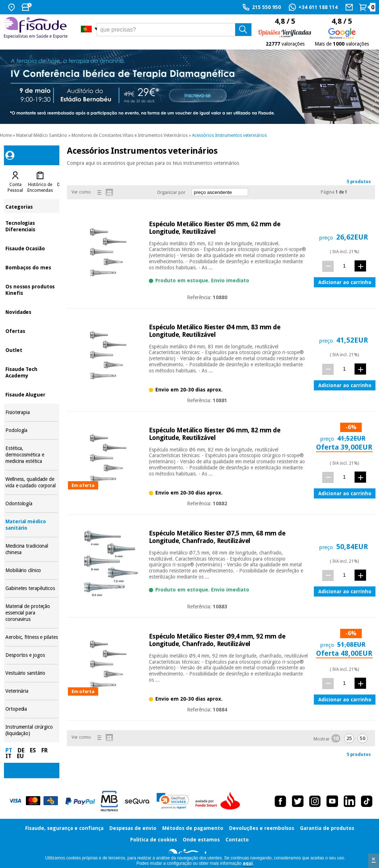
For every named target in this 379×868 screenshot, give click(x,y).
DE (21, 750)
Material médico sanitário (32, 525)
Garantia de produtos (327, 828)
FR (45, 750)
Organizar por (171, 192)
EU (20, 756)
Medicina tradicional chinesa (32, 549)
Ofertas (32, 331)
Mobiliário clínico (32, 570)
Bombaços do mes (32, 267)
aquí (248, 863)
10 (336, 738)
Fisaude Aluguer (32, 394)
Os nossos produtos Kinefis (32, 289)
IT (8, 756)
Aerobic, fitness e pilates (32, 637)
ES (33, 750)
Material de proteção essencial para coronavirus (32, 613)
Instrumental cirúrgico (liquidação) (32, 730)
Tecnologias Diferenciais (32, 226)
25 (349, 738)
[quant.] (344, 266)
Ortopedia (32, 709)
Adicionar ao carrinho (345, 282)
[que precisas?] (174, 30)
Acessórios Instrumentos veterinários (229, 135)
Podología (32, 430)
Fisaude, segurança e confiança (64, 828)
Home (6, 135)
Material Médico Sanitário (42, 135)
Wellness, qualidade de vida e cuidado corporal (32, 482)
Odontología (32, 504)
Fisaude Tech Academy (32, 372)
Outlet (32, 350)
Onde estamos (201, 840)
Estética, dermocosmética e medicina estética (32, 455)
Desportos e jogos (32, 655)
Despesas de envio (133, 828)
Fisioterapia (32, 412)
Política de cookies (154, 840)
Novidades (32, 312)
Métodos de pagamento (193, 828)
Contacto (237, 840)
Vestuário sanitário (32, 673)
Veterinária (32, 691)
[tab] (15, 182)
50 (362, 738)
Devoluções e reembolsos (262, 828)
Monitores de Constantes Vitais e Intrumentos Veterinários (130, 135)
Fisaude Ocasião (32, 248)
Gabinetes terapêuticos (32, 588)
